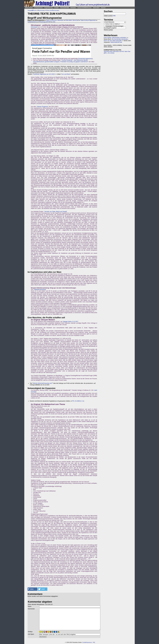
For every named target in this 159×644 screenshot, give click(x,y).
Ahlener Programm (43, 107)
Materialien (96, 8)
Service (103, 8)
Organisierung (48, 8)
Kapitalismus (41, 10)
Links (54, 22)
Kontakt (84, 642)
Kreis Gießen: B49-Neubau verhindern (115, 38)
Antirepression (38, 8)
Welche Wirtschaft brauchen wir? (43, 383)
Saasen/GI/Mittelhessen (84, 8)
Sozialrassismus (32, 22)
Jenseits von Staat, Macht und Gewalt (55, 212)
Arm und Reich (66, 74)
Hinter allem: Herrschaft (72, 20)
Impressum (89, 642)
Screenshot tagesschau (85, 59)
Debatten (73, 8)
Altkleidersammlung (40, 289)
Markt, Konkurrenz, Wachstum (55, 20)
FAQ (94, 642)
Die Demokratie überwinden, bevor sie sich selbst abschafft (116, 40)
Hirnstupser (34, 27)
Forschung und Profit (45, 22)
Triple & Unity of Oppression (88, 20)
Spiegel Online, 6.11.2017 (71, 322)
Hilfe (114, 16)
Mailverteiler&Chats (116, 42)
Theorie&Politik (65, 8)
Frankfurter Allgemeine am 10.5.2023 (44, 74)
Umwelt (56, 8)
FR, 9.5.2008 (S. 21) (78, 401)
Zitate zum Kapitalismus (53, 10)
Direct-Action (29, 8)
